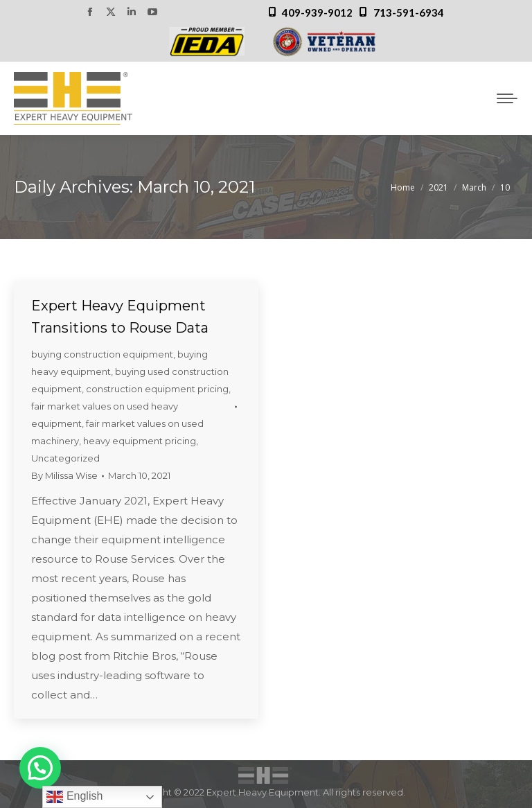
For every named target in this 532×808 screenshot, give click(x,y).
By (64, 475)
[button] (40, 768)
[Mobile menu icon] (507, 98)
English (74, 797)
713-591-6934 (409, 12)
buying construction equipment (102, 354)
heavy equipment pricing (140, 441)
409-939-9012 (317, 12)
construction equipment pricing (157, 389)
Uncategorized (65, 458)
